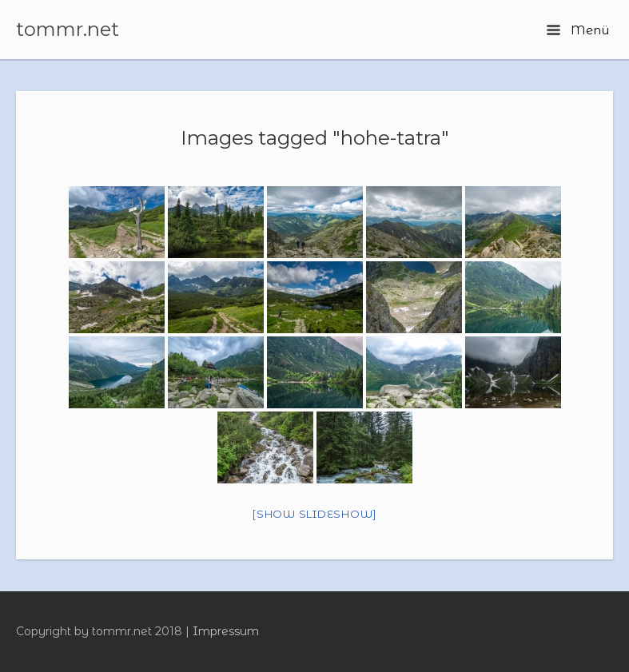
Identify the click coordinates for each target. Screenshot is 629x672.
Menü (578, 30)
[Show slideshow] (314, 514)
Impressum (226, 631)
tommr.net (68, 30)
